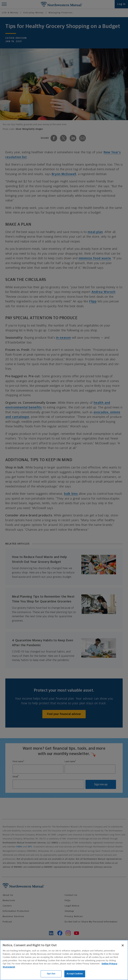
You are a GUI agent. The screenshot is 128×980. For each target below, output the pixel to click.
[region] (64, 960)
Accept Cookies (75, 974)
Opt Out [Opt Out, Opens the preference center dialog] (51, 974)
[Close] (123, 945)
